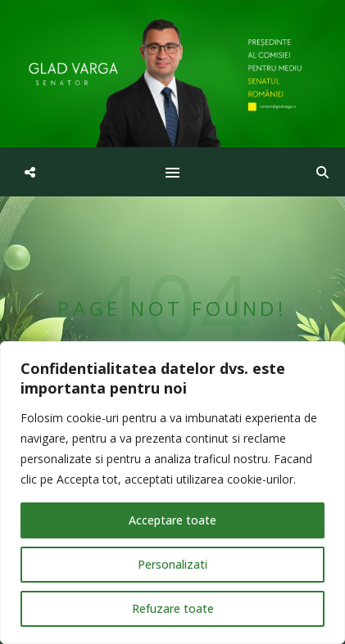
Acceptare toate (172, 520)
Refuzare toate (173, 608)
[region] (172, 493)
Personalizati (172, 564)
